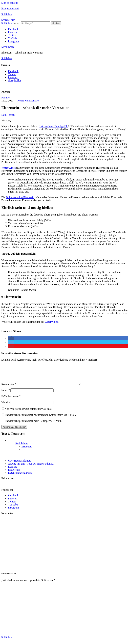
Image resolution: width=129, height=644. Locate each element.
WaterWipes (8, 168)
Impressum (14, 474)
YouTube (13, 38)
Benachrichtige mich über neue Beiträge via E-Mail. (34, 425)
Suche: (16, 23)
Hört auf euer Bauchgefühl (54, 126)
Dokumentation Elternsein (20, 197)
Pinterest (13, 32)
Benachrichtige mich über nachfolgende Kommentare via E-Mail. (41, 419)
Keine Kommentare (28, 101)
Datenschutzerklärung (20, 477)
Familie (5, 98)
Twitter (12, 35)
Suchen (56, 23)
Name (6, 394)
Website (6, 406)
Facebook (13, 29)
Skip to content (9, 3)
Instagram (13, 41)
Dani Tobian (8, 115)
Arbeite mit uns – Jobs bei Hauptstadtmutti (31, 468)
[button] (11, 339)
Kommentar (9, 388)
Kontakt (12, 471)
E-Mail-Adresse (11, 400)
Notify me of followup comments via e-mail (27, 413)
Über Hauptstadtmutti (20, 465)
